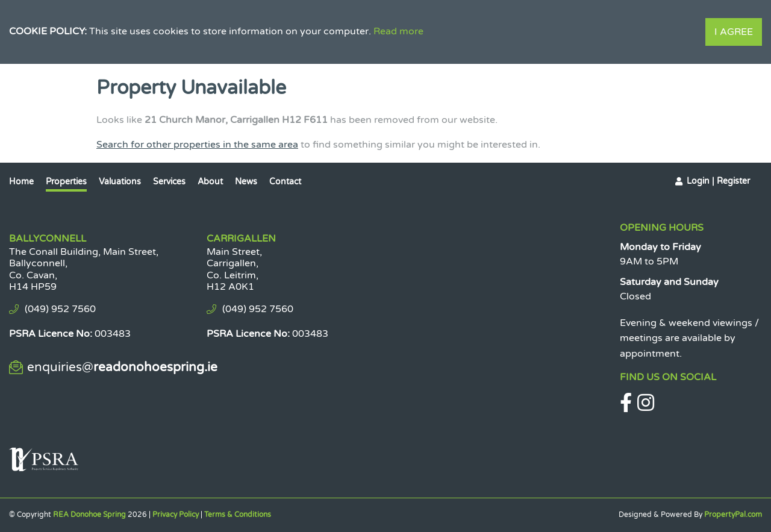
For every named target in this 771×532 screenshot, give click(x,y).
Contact (285, 182)
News (246, 182)
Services (169, 182)
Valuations (120, 182)
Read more (398, 31)
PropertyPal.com (733, 515)
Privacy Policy (176, 515)
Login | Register (718, 181)
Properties (66, 182)
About (210, 182)
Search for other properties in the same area (197, 145)
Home (21, 182)
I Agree (734, 32)
